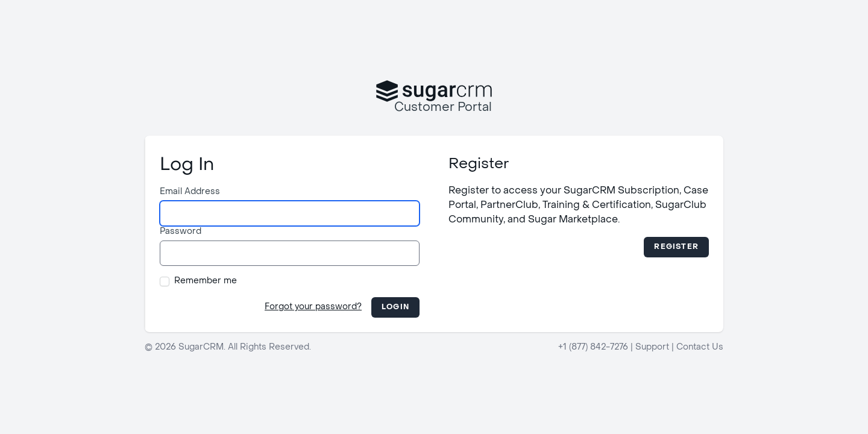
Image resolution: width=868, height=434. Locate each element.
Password (181, 232)
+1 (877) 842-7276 (593, 348)
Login (395, 307)
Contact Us (700, 348)
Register (676, 247)
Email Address (190, 192)
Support (652, 348)
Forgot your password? (313, 307)
